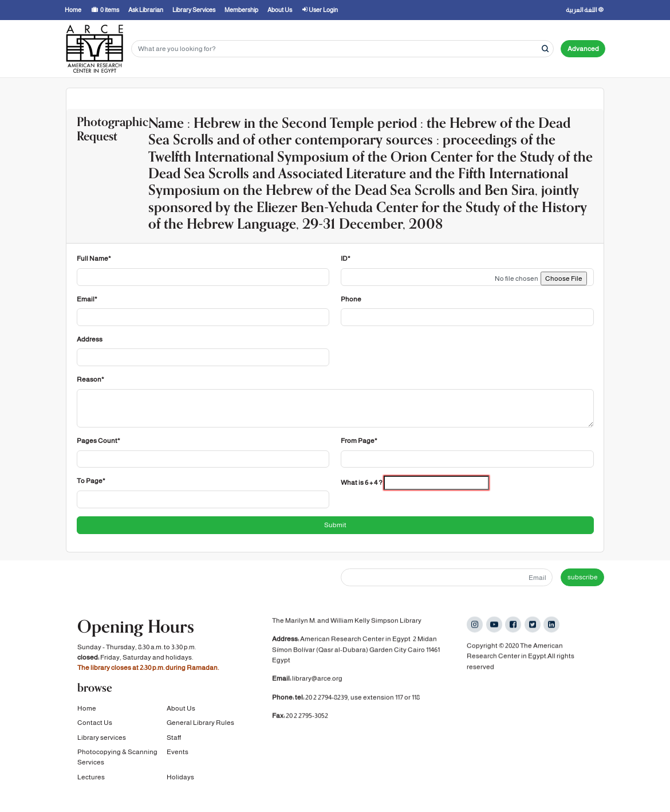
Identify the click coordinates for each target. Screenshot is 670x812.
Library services (102, 738)
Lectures (91, 777)
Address (90, 339)
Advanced (583, 49)
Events (178, 752)
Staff (174, 738)
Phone (351, 299)
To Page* (91, 481)
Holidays (180, 777)
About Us (181, 709)
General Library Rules (200, 723)
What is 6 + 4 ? (362, 483)
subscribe (583, 577)
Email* (87, 299)
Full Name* (94, 258)
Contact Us (95, 723)
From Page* (359, 441)
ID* (346, 258)
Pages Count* (98, 441)
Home (87, 709)
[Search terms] (342, 49)
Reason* (90, 379)
